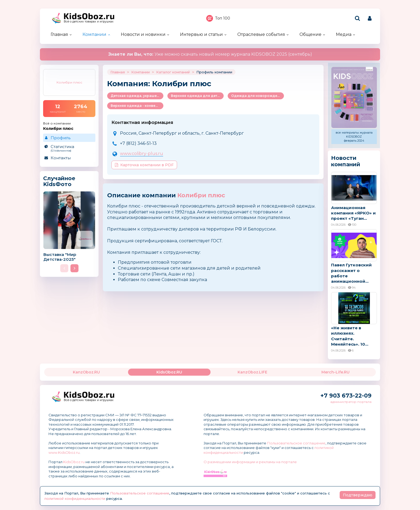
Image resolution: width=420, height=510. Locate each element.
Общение (310, 34)
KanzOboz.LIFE (252, 372)
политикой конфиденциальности (75, 498)
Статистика (69, 148)
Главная (59, 34)
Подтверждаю (358, 495)
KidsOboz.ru (74, 462)
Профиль (61, 138)
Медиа (344, 34)
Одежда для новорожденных (258, 96)
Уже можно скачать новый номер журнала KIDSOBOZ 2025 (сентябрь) (210, 54)
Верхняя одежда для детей (196, 96)
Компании (94, 34)
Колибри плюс (201, 195)
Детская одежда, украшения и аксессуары (137, 96)
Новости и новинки (143, 34)
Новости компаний (346, 161)
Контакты (61, 158)
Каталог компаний (173, 72)
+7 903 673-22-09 (346, 396)
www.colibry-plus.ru (142, 154)
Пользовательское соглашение (296, 443)
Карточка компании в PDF (144, 165)
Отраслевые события (261, 34)
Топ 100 (218, 18)
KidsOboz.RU (169, 372)
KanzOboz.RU (86, 372)
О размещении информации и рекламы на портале (250, 462)
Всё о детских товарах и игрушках (89, 22)
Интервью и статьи (201, 34)
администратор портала (351, 402)
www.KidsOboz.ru (64, 452)
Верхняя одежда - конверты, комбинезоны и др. (137, 106)
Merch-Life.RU (335, 372)
